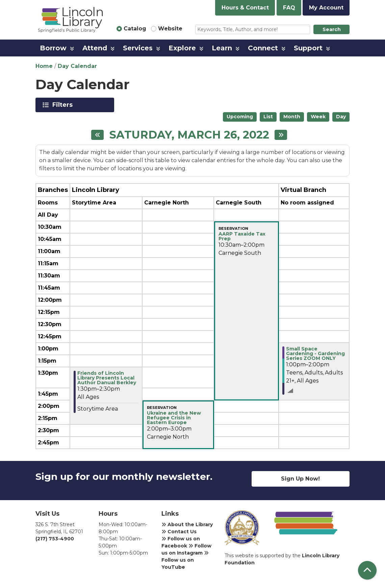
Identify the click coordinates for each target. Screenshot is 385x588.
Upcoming (240, 117)
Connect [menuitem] (263, 48)
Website (170, 29)
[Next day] (281, 135)
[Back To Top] (367, 570)
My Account (326, 8)
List (268, 117)
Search (332, 29)
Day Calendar (77, 66)
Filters (64, 105)
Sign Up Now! (300, 479)
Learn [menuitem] (222, 48)
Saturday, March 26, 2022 (189, 135)
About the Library (187, 524)
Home (44, 66)
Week (318, 117)
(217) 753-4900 (55, 539)
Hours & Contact (245, 8)
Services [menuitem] (138, 48)
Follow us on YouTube (185, 560)
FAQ (289, 8)
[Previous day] (97, 135)
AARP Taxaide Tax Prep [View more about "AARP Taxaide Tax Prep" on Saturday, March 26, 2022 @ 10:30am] (242, 236)
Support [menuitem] (308, 48)
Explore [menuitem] (182, 48)
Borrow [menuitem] (53, 48)
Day (341, 117)
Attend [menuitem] (95, 48)
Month (292, 117)
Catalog (135, 29)
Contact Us (179, 532)
